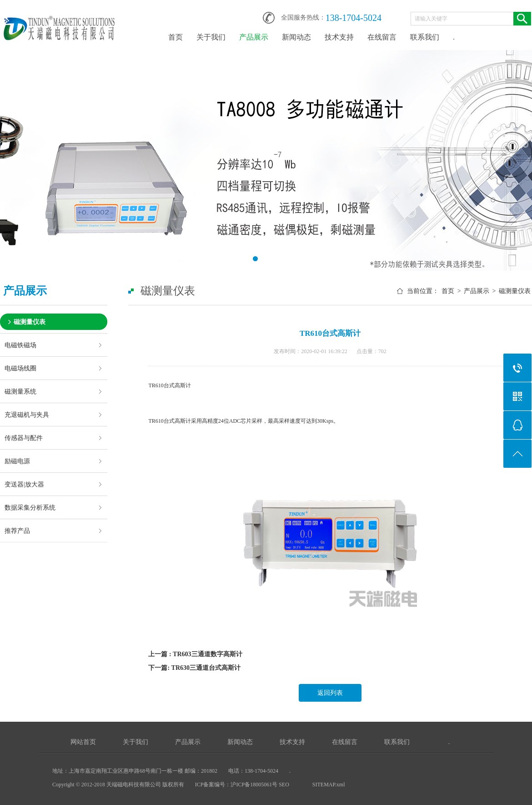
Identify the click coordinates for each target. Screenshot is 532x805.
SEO (285, 785)
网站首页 (83, 742)
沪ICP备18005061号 (254, 785)
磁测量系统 (20, 391)
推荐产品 (17, 531)
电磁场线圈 (20, 368)
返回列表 (330, 693)
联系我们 (425, 37)
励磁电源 (17, 461)
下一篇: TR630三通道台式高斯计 (194, 668)
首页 (176, 37)
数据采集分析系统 (30, 507)
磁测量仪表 (30, 322)
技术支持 (339, 37)
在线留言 (382, 37)
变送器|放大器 (24, 484)
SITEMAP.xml (329, 785)
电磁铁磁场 (20, 345)
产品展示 (254, 37)
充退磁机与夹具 (27, 415)
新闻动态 (296, 37)
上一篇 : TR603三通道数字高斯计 (195, 654)
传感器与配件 (24, 438)
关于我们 (211, 37)
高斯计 (183, 385)
